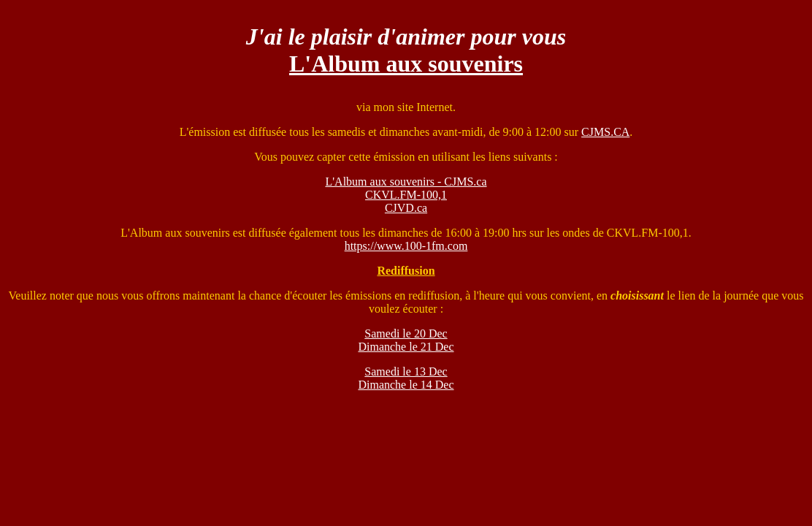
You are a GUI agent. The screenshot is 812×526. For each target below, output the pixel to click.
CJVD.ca (406, 208)
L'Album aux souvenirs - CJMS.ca (406, 182)
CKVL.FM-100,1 (406, 195)
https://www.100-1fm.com (406, 246)
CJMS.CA (605, 132)
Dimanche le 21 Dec (406, 347)
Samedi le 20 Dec (406, 333)
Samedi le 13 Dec (406, 371)
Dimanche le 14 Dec (406, 385)
